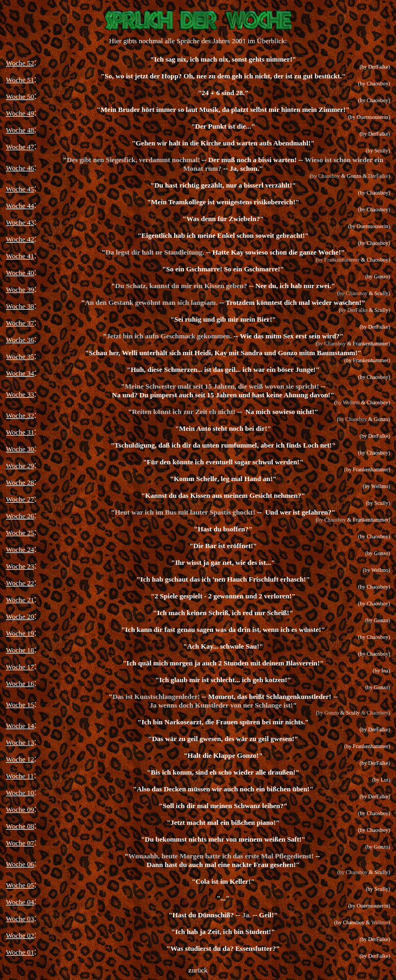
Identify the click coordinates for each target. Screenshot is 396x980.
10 (31, 793)
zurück (198, 970)
